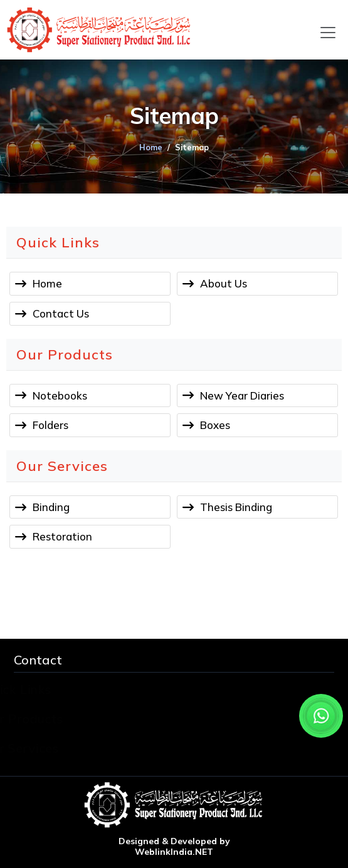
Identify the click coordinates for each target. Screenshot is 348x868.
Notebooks (60, 395)
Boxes (215, 425)
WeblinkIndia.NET (174, 852)
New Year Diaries (242, 395)
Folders (50, 425)
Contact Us (61, 313)
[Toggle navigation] (328, 33)
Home (151, 147)
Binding (51, 507)
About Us (224, 283)
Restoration (62, 536)
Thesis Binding (236, 507)
